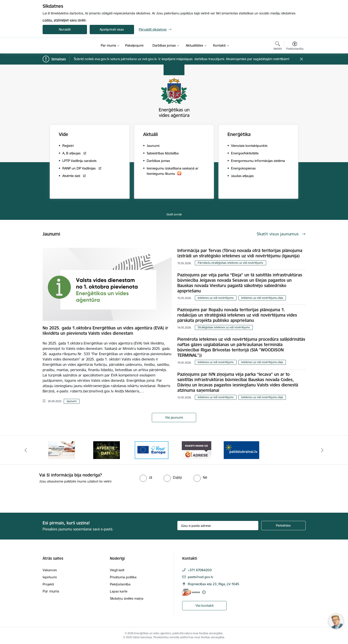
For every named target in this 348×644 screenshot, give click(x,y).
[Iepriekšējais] (26, 450)
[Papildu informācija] (204, 592)
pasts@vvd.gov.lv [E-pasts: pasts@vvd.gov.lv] (200, 577)
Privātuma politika (123, 577)
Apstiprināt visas (112, 29)
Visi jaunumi (174, 417)
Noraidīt (65, 29)
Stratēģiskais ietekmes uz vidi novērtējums (224, 327)
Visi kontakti (205, 606)
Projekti (48, 584)
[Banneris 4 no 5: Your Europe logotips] (152, 450)
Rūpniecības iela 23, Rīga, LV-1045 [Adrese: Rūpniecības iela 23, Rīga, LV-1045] (214, 584)
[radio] (146, 477)
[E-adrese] (191, 592)
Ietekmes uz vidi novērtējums (216, 298)
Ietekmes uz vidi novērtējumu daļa (262, 298)
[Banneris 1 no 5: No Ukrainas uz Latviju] (241, 450)
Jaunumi (72, 401)
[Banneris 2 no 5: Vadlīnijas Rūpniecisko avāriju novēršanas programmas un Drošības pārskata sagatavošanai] (62, 450)
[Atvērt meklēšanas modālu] (278, 46)
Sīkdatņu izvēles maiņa (127, 598)
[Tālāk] (322, 450)
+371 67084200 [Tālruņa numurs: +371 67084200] (200, 570)
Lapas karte (119, 591)
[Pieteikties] (283, 526)
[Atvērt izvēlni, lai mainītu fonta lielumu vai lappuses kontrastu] (295, 46)
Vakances (50, 570)
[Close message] (301, 59)
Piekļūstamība (120, 584)
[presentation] (37, 496)
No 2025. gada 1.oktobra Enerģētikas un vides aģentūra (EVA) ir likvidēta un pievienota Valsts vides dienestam (105, 331)
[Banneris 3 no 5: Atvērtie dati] (107, 450)
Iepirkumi (50, 577)
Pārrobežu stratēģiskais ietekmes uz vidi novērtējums (230, 263)
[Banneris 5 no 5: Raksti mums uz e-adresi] (197, 450)
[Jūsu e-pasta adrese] (218, 526)
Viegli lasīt (117, 570)
